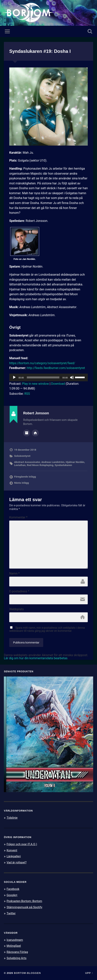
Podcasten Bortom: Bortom (24, 901)
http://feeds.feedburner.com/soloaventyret (56, 368)
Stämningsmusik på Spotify (24, 907)
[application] (48, 377)
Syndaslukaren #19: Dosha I (40, 51)
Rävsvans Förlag (17, 952)
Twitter (11, 913)
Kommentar (18, 517)
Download (58, 384)
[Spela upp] (14, 377)
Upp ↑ (89, 973)
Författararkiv (27, 433)
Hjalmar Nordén (75, 462)
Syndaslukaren (63, 465)
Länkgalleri (14, 856)
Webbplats (16, 609)
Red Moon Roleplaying (40, 465)
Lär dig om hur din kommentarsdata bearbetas (36, 658)
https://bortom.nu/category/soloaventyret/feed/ (42, 363)
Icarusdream (15, 940)
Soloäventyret (22, 456)
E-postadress (19, 591)
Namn (14, 574)
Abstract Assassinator (27, 462)
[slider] (43, 377)
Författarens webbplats (35, 433)
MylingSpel (14, 946)
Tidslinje (12, 818)
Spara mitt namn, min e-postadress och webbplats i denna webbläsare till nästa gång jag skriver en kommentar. (47, 629)
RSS (27, 394)
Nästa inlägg (22, 483)
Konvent (12, 850)
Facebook (13, 889)
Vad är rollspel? (16, 862)
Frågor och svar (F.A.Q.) (22, 844)
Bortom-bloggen (27, 973)
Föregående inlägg (25, 477)
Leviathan (20, 465)
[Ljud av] (72, 377)
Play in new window (35, 384)
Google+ (12, 895)
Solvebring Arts (16, 958)
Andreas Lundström (53, 462)
